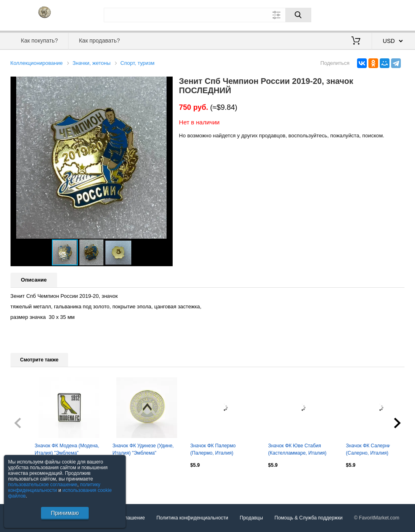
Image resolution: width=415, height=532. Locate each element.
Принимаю (65, 513)
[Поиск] (298, 15)
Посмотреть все (28, 483)
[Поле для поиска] (207, 15)
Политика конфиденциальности (192, 518)
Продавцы (251, 518)
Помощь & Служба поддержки (308, 518)
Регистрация (388, 14)
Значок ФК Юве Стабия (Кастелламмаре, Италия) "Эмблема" (297, 450)
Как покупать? (40, 41)
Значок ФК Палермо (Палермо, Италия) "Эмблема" (213, 450)
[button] (165, 84)
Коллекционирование (37, 63)
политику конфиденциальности (54, 487)
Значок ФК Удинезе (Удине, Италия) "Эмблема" (143, 449)
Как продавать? (99, 41)
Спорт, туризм (137, 63)
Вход (357, 14)
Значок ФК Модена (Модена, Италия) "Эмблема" (67, 449)
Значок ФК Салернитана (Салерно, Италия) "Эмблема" (374, 450)
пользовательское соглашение (43, 485)
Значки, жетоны (92, 63)
